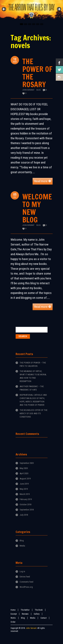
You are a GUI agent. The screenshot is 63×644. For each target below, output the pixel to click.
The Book (39, 610)
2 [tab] (26, 24)
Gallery (37, 614)
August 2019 (25, 479)
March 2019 (25, 494)
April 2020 (24, 473)
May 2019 (24, 489)
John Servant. (31, 628)
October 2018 (25, 504)
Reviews (25, 614)
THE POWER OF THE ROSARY (37, 73)
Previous (4, 9)
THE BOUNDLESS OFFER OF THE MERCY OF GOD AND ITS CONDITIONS (34, 413)
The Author (25, 610)
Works (13, 618)
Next (59, 9)
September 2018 (27, 510)
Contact (44, 618)
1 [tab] (22, 24)
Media (22, 546)
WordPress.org (26, 587)
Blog (39, 90)
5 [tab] (38, 24)
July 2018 (24, 515)
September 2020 (27, 463)
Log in (22, 571)
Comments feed (26, 582)
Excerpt (14, 614)
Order (13, 622)
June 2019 (24, 484)
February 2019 (26, 499)
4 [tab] (34, 24)
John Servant (28, 90)
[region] (32, 10)
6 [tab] (42, 24)
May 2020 (24, 468)
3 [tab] (30, 24)
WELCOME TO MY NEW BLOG (37, 208)
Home (13, 610)
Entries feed (25, 577)
